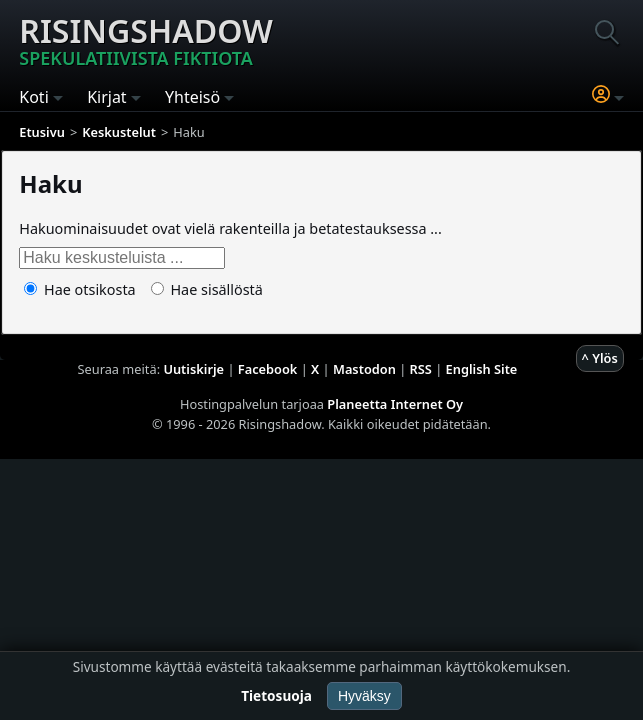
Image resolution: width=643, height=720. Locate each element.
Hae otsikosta (79, 289)
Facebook (268, 369)
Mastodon (364, 369)
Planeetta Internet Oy (395, 404)
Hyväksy (364, 696)
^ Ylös (600, 358)
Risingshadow (146, 39)
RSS (421, 369)
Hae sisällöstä (207, 289)
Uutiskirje (193, 369)
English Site (482, 369)
